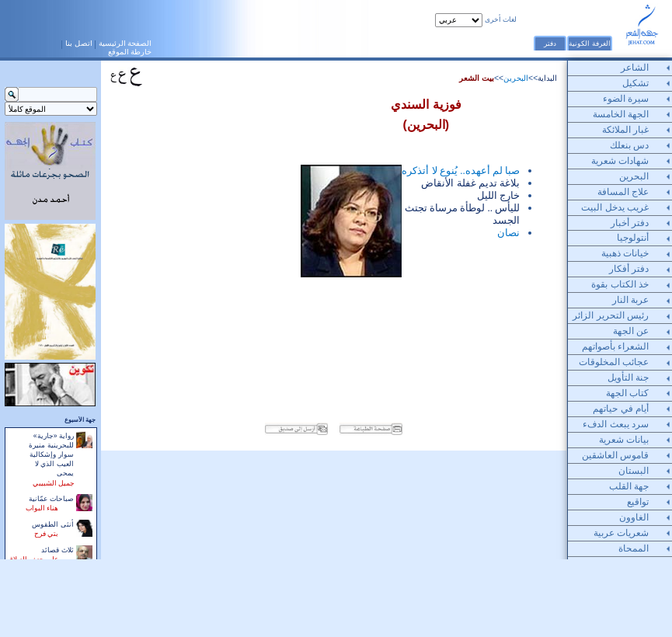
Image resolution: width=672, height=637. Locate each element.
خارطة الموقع (130, 52)
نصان (508, 233)
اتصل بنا (79, 43)
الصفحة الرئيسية (125, 43)
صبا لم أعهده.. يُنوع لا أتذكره (461, 171)
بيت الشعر (477, 78)
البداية (547, 78)
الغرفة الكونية (589, 44)
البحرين (516, 78)
